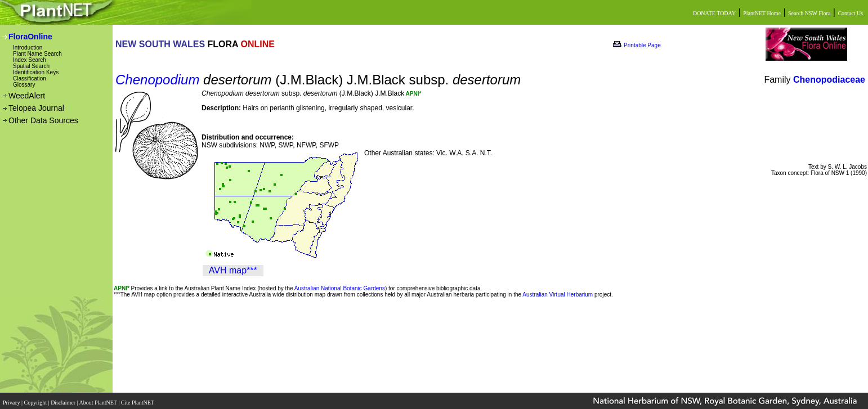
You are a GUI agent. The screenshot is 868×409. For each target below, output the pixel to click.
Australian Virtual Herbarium (558, 295)
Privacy (12, 399)
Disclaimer (64, 399)
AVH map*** (233, 270)
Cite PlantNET (138, 399)
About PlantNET (99, 399)
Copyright (36, 399)
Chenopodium (157, 80)
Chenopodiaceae (829, 80)
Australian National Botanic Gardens (340, 288)
